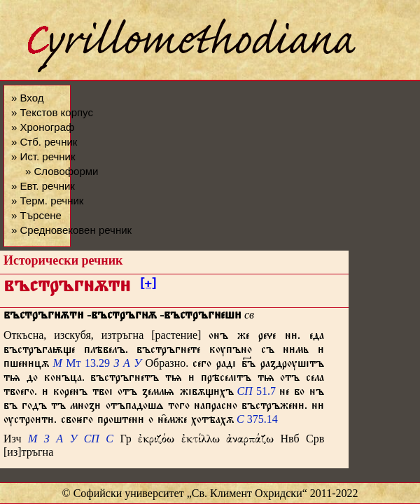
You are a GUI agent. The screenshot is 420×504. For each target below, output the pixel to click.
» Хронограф (43, 127)
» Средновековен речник (71, 230)
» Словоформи (62, 171)
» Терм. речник (47, 201)
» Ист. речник (43, 156)
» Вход (27, 98)
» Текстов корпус (52, 112)
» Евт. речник (43, 186)
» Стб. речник (44, 142)
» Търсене (36, 215)
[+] (148, 286)
